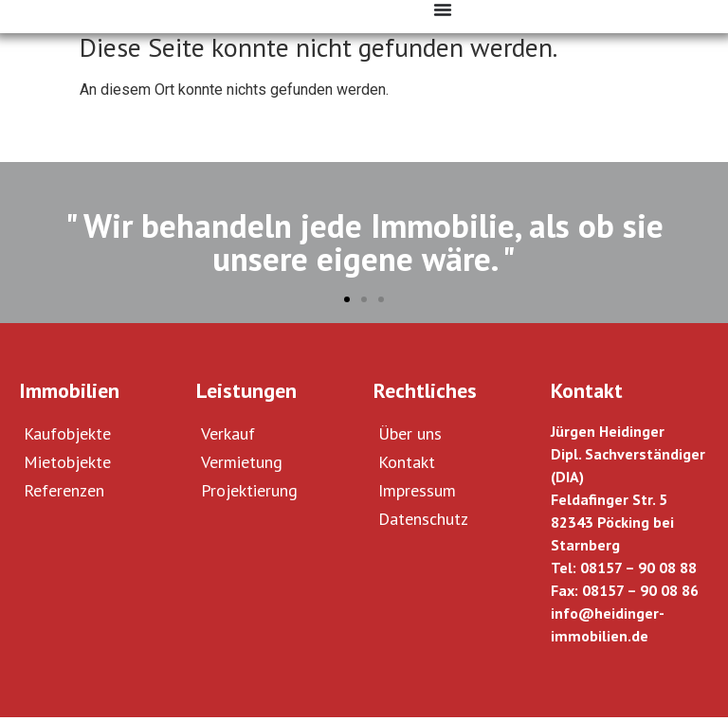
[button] (347, 303)
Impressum (417, 494)
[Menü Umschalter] (443, 9)
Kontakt (407, 466)
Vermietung (242, 466)
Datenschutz (423, 523)
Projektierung (249, 494)
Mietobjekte (67, 466)
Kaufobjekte (67, 437)
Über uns (410, 437)
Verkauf (228, 437)
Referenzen (64, 494)
